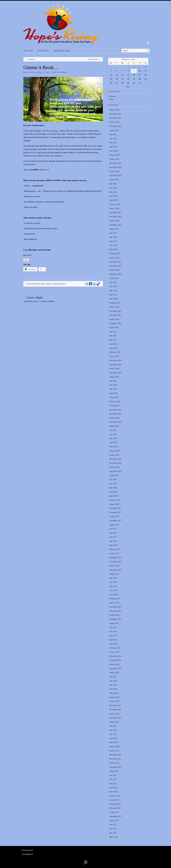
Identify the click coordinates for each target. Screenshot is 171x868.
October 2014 (114, 664)
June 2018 (113, 484)
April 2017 (113, 541)
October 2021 (114, 319)
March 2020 (114, 397)
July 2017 (113, 529)
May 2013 (113, 734)
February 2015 (115, 648)
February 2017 (115, 549)
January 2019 (114, 455)
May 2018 (113, 488)
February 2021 (115, 352)
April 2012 (113, 788)
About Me (28, 51)
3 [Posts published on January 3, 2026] (140, 67)
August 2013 (114, 722)
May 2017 (113, 537)
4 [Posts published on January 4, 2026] (145, 67)
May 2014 (113, 685)
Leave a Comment (59, 72)
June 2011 (113, 829)
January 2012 (114, 800)
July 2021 (113, 332)
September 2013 (115, 718)
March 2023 (114, 249)
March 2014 (114, 693)
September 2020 (115, 373)
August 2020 (114, 377)
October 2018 (114, 467)
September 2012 (115, 767)
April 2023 (113, 245)
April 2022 (113, 295)
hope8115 (30, 72)
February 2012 (115, 796)
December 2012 (115, 755)
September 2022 (115, 274)
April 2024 (113, 196)
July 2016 (113, 578)
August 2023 (114, 229)
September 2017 (115, 521)
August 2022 (114, 278)
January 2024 (114, 208)
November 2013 (115, 710)
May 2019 (113, 438)
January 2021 (114, 356)
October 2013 (114, 714)
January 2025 (114, 159)
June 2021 (113, 336)
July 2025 (113, 135)
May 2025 (113, 143)
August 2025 (114, 130)
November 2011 (115, 808)
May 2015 (113, 636)
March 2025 (114, 151)
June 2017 (113, 533)
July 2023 (113, 233)
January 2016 (114, 603)
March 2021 (114, 348)
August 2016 (114, 574)
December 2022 (115, 262)
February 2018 (115, 500)
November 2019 (115, 414)
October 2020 (114, 369)
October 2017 (114, 517)
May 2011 (113, 833)
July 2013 (113, 726)
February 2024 (115, 204)
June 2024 (113, 188)
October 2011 (114, 812)
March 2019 (114, 447)
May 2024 (113, 192)
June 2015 (113, 631)
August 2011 (114, 821)
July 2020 (113, 381)
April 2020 (113, 393)
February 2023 (115, 254)
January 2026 (114, 110)
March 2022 (114, 299)
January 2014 (114, 701)
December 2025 (115, 114)
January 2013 (114, 751)
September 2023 (115, 225)
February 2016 (115, 599)
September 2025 (115, 126)
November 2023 (115, 217)
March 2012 (114, 792)
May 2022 (113, 291)
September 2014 (115, 668)
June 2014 (113, 681)
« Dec (127, 87)
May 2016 (113, 586)
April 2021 (113, 344)
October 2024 (114, 172)
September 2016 (115, 570)
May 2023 (113, 241)
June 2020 (113, 385)
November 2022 (115, 266)
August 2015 (114, 623)
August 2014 (114, 673)
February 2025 (115, 155)
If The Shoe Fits (93, 59)
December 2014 (115, 656)
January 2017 (114, 553)
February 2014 (115, 697)
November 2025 (115, 118)
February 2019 (115, 451)
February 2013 (115, 747)
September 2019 (115, 422)
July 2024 (113, 184)
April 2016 (113, 590)
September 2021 (115, 323)
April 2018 (113, 492)
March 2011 (114, 837)
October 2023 (114, 221)
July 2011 (113, 825)
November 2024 (115, 167)
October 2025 (114, 122)
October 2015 (114, 615)
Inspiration (32, 59)
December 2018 (115, 459)
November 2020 (115, 365)
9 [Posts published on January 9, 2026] (134, 71)
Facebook (112, 96)
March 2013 (114, 742)
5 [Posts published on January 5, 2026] (111, 71)
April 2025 (113, 147)
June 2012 (113, 779)
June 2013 (113, 730)
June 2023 (113, 237)
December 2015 (115, 607)
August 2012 (114, 771)
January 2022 (114, 307)
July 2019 (113, 430)
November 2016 (115, 562)
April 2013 (113, 738)
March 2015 (114, 644)
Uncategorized (28, 854)
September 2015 (115, 619)
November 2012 (115, 759)
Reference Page (62, 51)
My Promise (43, 51)
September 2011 (115, 816)
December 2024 (115, 163)
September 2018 (115, 471)
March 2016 (114, 595)
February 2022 (115, 303)
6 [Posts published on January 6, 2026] (117, 71)
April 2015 (113, 640)
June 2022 (113, 286)
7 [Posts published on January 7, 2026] (123, 71)
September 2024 (115, 176)
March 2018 (114, 496)
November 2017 (115, 512)
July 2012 (113, 775)
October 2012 (114, 763)
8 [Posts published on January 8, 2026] (128, 71)
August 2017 (114, 525)
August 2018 (114, 475)
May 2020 (113, 389)
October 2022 (114, 270)
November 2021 (115, 315)
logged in (37, 301)
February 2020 (115, 402)
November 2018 (115, 463)
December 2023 (115, 212)
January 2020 (114, 406)
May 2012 (113, 784)
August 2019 (114, 426)
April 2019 (113, 443)
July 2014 (113, 677)
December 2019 (115, 410)
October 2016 (114, 566)
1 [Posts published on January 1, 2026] (128, 67)
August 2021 (114, 328)
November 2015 (115, 611)
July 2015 (113, 627)
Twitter (111, 99)
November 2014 (115, 660)
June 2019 (113, 434)
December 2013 (115, 705)
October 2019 (114, 418)
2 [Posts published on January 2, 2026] (134, 67)
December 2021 (115, 311)
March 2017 (114, 545)
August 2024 (114, 180)
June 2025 (113, 139)
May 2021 (113, 340)
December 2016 (115, 558)
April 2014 (113, 689)
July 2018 (113, 480)
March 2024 (114, 200)
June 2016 (113, 582)
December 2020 (115, 360)
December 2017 (115, 508)
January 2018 (114, 504)
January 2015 (114, 652)
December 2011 (115, 804)
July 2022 (113, 282)
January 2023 (114, 258)
